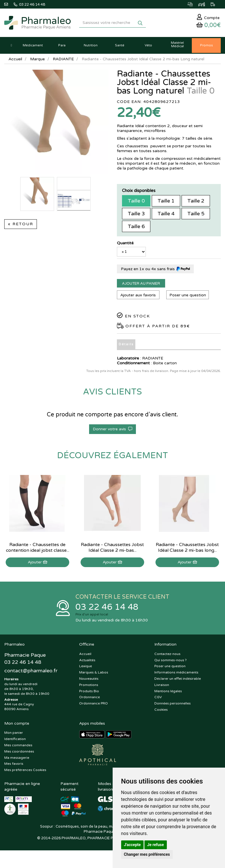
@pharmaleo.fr (31, 671)
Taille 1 (166, 201)
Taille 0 (136, 201)
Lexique (86, 666)
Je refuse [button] (156, 845)
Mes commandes (18, 745)
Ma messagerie (17, 758)
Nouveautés (89, 679)
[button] (11, 46)
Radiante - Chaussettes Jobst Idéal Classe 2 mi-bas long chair (187, 550)
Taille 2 (196, 201)
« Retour (21, 224)
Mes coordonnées (19, 751)
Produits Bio (89, 691)
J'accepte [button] (133, 845)
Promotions (89, 685)
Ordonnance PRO (93, 703)
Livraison (162, 685)
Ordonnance (90, 697)
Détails (126, 344)
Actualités (87, 660)
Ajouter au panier (141, 284)
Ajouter (38, 562)
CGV (158, 697)
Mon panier (14, 733)
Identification (15, 739)
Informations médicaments (176, 672)
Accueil (15, 59)
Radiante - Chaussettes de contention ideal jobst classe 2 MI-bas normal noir (38, 550)
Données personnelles (173, 703)
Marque (37, 59)
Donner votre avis (112, 429)
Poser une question (188, 295)
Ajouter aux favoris (138, 295)
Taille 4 (166, 214)
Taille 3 (136, 214)
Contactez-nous (167, 654)
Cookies (161, 710)
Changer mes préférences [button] (147, 854)
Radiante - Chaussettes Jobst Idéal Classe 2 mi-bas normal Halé (112, 550)
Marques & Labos (94, 672)
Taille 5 (196, 214)
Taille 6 (136, 226)
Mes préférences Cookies (25, 770)
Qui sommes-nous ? (171, 660)
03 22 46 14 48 (107, 607)
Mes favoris (14, 764)
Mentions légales (168, 691)
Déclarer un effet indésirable (178, 679)
